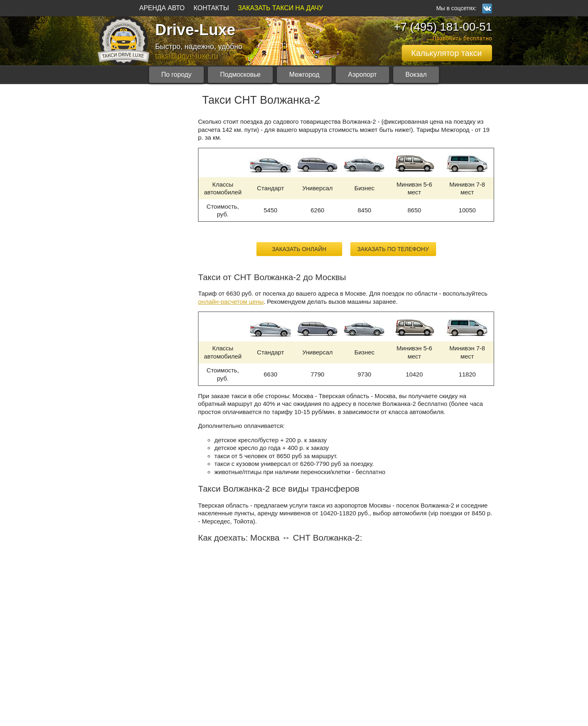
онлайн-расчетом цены (231, 302)
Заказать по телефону (393, 249)
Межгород (304, 75)
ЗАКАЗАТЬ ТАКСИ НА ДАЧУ (281, 8)
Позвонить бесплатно (462, 38)
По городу (176, 75)
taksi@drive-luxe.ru (187, 56)
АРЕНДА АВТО (162, 8)
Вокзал (416, 75)
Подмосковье (240, 75)
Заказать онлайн (299, 249)
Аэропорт (362, 75)
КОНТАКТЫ (211, 8)
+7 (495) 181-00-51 (443, 27)
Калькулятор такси (447, 53)
